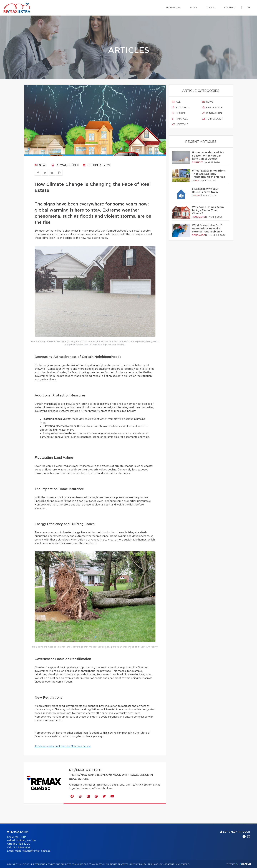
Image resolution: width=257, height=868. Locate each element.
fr (249, 8)
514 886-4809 (22, 848)
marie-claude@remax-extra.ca (33, 851)
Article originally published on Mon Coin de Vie (63, 746)
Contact (230, 8)
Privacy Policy (138, 864)
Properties (173, 8)
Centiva (245, 864)
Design (178, 113)
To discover (212, 119)
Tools (210, 8)
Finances (180, 119)
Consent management (177, 864)
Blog (193, 8)
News (41, 165)
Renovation (212, 113)
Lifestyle (180, 124)
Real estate (212, 108)
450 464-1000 (21, 844)
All (176, 102)
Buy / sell (181, 108)
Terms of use (155, 864)
